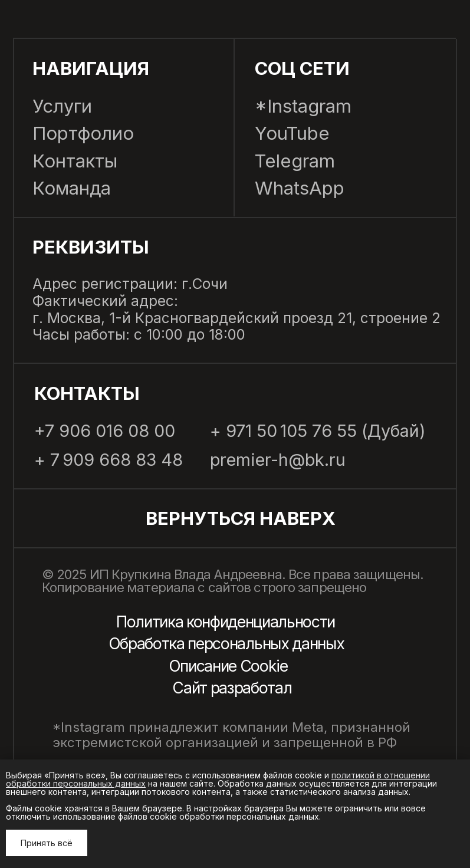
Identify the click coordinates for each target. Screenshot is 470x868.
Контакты (75, 161)
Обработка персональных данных (226, 644)
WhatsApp (300, 188)
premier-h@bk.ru (278, 460)
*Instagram (303, 106)
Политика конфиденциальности (226, 622)
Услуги (62, 106)
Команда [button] (72, 188)
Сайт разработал (232, 688)
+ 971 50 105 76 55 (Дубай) (318, 431)
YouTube (292, 133)
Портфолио (83, 133)
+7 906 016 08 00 (105, 431)
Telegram (295, 161)
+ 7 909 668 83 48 (109, 460)
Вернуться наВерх (241, 518)
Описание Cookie (228, 666)
